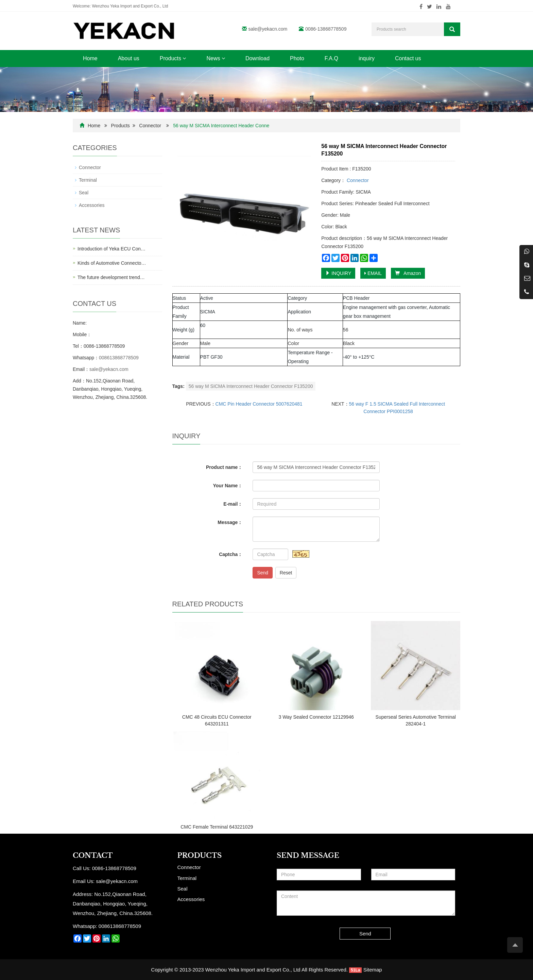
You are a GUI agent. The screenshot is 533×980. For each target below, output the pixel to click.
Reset (286, 573)
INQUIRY (338, 273)
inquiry (367, 58)
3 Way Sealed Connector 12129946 (316, 717)
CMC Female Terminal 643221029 (217, 827)
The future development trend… (111, 277)
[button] (184, 58)
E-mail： (233, 504)
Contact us (408, 58)
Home (90, 58)
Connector (150, 126)
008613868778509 (119, 358)
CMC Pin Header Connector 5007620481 (259, 404)
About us (129, 58)
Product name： (224, 467)
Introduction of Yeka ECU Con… (111, 249)
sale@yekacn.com (268, 29)
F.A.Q (331, 58)
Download (257, 58)
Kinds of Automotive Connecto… (112, 263)
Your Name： (228, 486)
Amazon (408, 273)
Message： (230, 522)
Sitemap (373, 970)
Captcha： (231, 554)
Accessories (92, 205)
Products (173, 58)
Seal (84, 193)
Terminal (88, 180)
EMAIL (373, 273)
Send (263, 573)
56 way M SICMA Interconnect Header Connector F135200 (251, 386)
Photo (297, 58)
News (216, 58)
